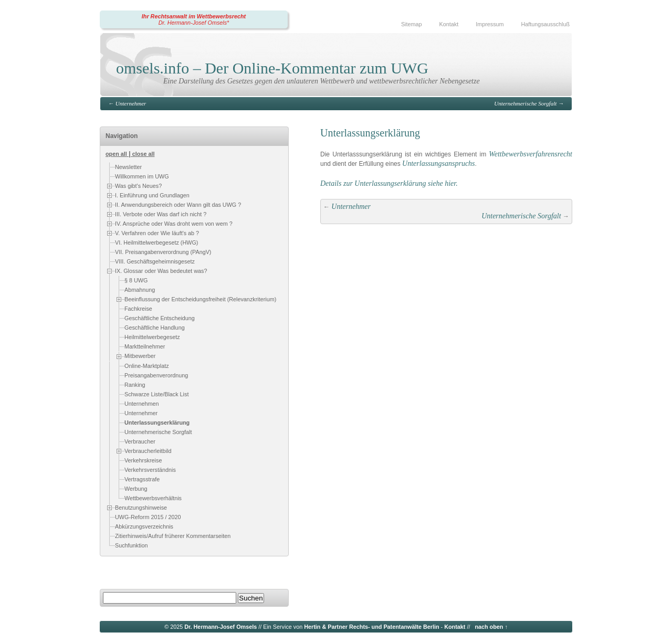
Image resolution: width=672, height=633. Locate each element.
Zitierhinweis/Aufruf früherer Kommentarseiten (173, 536)
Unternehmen (141, 404)
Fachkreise (138, 309)
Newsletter (128, 167)
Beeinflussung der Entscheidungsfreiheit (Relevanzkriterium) (200, 299)
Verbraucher (140, 441)
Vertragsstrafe (142, 479)
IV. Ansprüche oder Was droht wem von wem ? (174, 224)
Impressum (490, 24)
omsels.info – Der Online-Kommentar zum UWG (272, 68)
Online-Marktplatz (147, 366)
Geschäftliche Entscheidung (160, 318)
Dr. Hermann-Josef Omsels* (194, 23)
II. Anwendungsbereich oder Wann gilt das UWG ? (178, 205)
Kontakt (449, 24)
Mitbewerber (140, 356)
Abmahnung (140, 290)
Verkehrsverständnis (150, 470)
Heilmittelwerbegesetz (152, 337)
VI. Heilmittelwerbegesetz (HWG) (156, 242)
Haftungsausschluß (545, 24)
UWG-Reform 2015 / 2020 (148, 517)
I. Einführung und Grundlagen (152, 195)
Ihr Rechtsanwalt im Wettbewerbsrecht (194, 16)
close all (144, 154)
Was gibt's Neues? (138, 186)
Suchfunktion (131, 545)
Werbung (136, 489)
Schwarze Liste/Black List (156, 394)
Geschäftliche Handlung (155, 328)
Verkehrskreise (143, 460)
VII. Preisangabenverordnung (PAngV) (163, 252)
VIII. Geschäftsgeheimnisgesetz (155, 261)
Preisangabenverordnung (156, 375)
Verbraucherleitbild (148, 451)
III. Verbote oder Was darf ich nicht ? (161, 214)
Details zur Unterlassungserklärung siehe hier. (389, 183)
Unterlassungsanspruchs (438, 163)
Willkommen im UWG (142, 176)
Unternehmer (131, 103)
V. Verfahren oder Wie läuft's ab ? (157, 233)
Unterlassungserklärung (157, 423)
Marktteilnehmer (145, 346)
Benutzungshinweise (141, 508)
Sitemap (412, 24)
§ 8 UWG (136, 280)
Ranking (135, 385)
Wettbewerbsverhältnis (153, 498)
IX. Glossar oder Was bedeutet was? (161, 271)
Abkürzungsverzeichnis (144, 526)
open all (116, 154)
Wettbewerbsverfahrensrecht (531, 154)
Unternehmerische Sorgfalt (525, 103)
